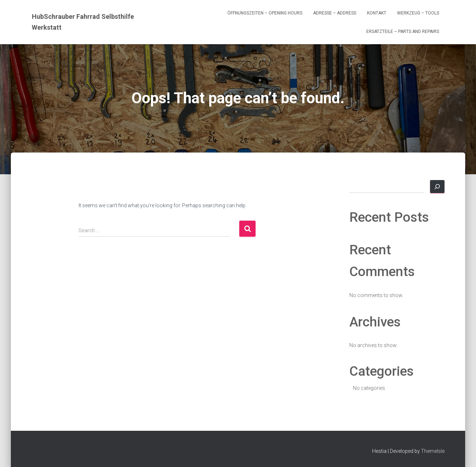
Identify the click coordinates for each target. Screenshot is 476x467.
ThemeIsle (433, 451)
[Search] (437, 187)
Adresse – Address (335, 13)
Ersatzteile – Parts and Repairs (403, 32)
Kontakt (377, 13)
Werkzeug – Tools (418, 13)
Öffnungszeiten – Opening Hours (265, 13)
